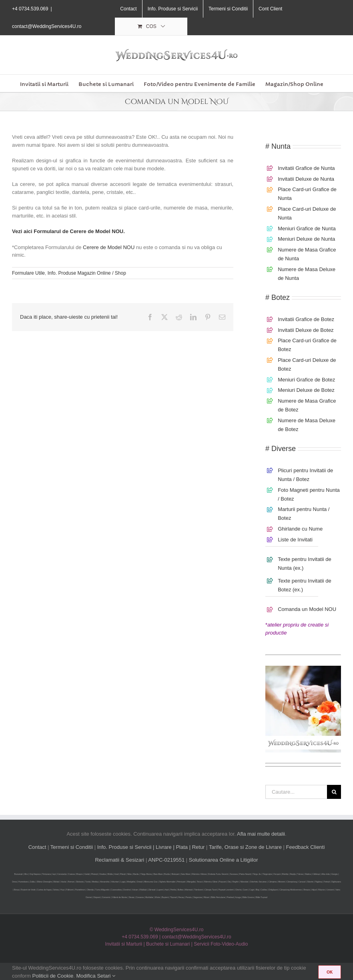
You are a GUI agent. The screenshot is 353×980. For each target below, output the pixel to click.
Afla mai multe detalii (261, 834)
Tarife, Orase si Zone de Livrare (245, 847)
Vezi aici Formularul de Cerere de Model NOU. (68, 231)
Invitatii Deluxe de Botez (306, 330)
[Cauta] (334, 792)
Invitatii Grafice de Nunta (306, 168)
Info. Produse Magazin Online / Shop (87, 273)
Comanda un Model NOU (307, 609)
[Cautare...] (296, 792)
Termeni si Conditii (72, 847)
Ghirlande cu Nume (300, 529)
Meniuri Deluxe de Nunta (306, 239)
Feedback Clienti (306, 847)
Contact (37, 847)
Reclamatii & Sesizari (119, 860)
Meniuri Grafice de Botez (306, 380)
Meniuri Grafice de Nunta (307, 229)
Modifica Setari (96, 976)
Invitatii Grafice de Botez (306, 319)
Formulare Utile (28, 273)
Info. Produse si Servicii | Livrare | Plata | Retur (151, 847)
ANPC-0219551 (166, 860)
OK (330, 972)
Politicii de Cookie (53, 976)
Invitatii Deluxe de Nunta (306, 179)
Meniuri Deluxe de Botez (306, 390)
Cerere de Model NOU (109, 247)
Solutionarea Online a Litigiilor (224, 860)
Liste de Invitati (295, 540)
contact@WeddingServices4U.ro (47, 26)
